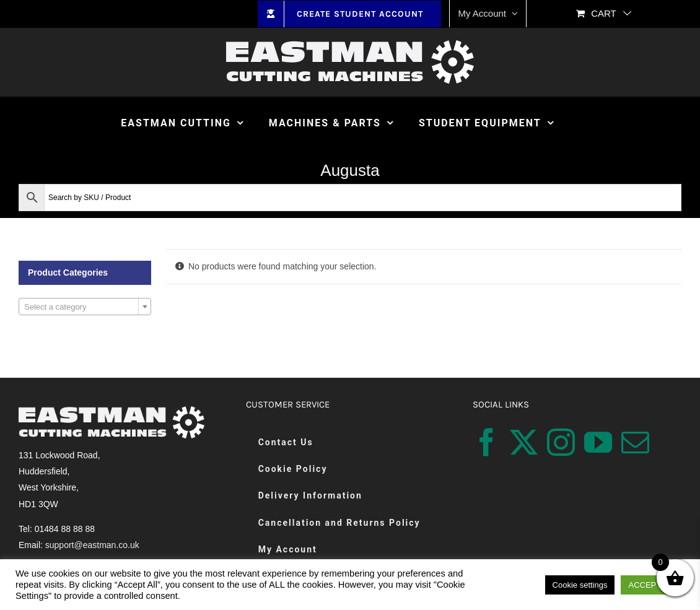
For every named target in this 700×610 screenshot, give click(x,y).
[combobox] (85, 307)
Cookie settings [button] (580, 585)
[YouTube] (598, 442)
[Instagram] (561, 442)
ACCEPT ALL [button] (653, 585)
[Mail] (635, 442)
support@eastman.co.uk (92, 545)
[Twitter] (524, 442)
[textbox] (85, 307)
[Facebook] (487, 442)
